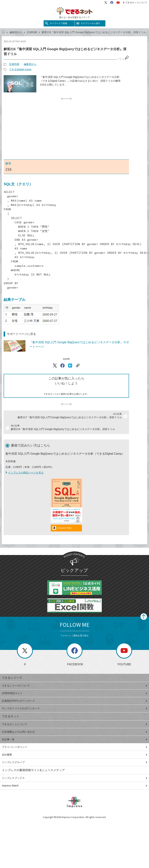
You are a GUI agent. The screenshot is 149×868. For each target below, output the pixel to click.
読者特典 (32, 32)
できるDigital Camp (20, 69)
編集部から (16, 32)
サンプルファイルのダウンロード (74, 708)
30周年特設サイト (74, 693)
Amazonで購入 (65, 528)
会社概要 (74, 755)
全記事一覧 (74, 739)
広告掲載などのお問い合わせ (74, 732)
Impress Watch (74, 786)
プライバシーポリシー (74, 747)
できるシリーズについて (74, 686)
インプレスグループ (74, 762)
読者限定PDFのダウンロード (74, 701)
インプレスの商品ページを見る (25, 473)
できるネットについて (135, 3)
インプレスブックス (74, 778)
